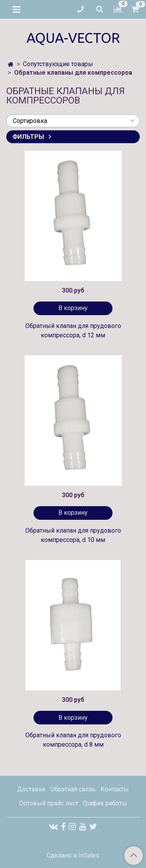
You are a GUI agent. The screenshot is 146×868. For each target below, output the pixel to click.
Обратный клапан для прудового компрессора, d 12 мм (73, 331)
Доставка (31, 789)
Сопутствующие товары (58, 64)
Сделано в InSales (73, 856)
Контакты (115, 789)
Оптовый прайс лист (49, 803)
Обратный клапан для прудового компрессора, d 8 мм (73, 740)
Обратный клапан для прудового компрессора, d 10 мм (73, 535)
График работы (105, 803)
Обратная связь (73, 789)
